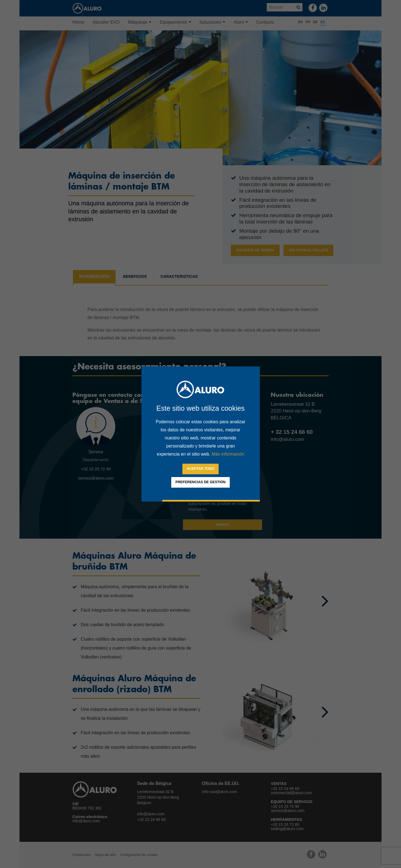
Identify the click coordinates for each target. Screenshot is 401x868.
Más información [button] (228, 454)
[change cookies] (200, 482)
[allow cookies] (200, 469)
